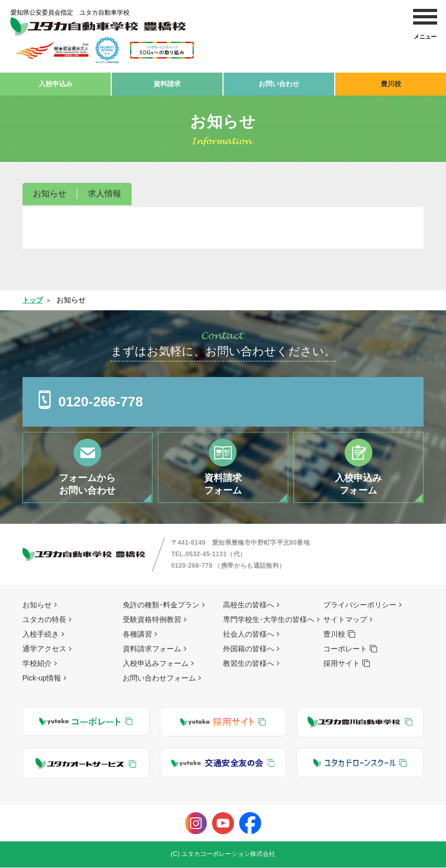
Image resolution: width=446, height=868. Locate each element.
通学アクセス (44, 649)
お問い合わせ (279, 82)
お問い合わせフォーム (159, 678)
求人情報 (104, 190)
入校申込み (55, 82)
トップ (33, 297)
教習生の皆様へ (249, 664)
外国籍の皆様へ (249, 649)
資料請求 (167, 82)
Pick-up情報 (42, 678)
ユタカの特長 (44, 620)
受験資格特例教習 (152, 620)
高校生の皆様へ (249, 605)
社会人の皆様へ (249, 635)
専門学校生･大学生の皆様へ (269, 620)
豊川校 (391, 82)
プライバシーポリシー (360, 605)
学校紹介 (37, 664)
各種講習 (137, 635)
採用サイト (342, 664)
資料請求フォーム (152, 649)
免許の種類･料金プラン (161, 605)
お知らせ (50, 190)
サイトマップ (345, 620)
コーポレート (345, 649)
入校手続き (41, 635)
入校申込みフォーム (156, 664)
